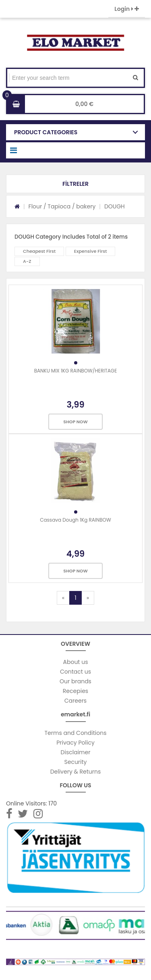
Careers (75, 701)
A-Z (27, 261)
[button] (75, 184)
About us (76, 662)
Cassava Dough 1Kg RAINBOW (75, 520)
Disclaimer (76, 752)
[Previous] (63, 598)
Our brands (75, 681)
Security (76, 762)
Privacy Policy (75, 743)
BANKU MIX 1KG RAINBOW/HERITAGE (76, 371)
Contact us (75, 672)
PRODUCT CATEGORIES (46, 132)
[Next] (88, 598)
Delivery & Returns (76, 772)
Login (127, 9)
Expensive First (91, 251)
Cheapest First (39, 251)
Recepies (75, 691)
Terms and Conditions (76, 733)
